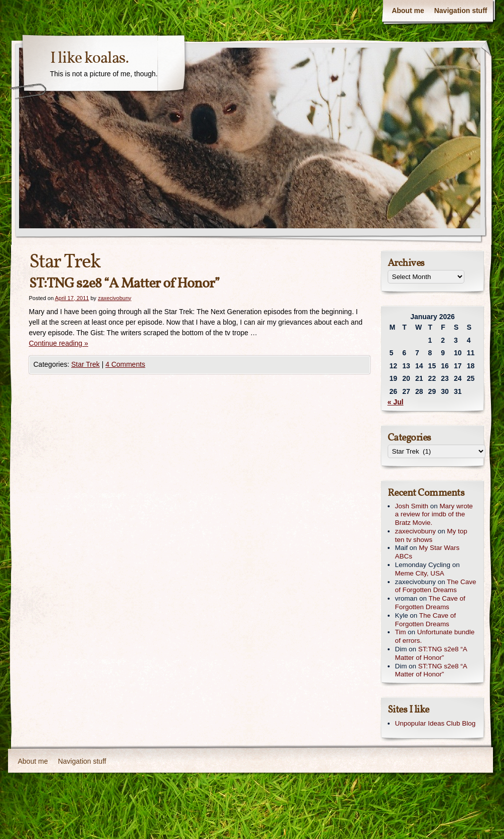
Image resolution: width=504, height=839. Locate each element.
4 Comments (125, 364)
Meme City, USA (420, 573)
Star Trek (86, 364)
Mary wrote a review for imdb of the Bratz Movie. (434, 515)
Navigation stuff (461, 11)
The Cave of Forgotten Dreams (436, 586)
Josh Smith (412, 506)
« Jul (396, 402)
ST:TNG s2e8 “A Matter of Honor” (124, 284)
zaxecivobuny (115, 298)
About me (408, 11)
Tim (401, 632)
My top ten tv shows (431, 535)
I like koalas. (90, 59)
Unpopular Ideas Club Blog (436, 723)
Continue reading (59, 343)
